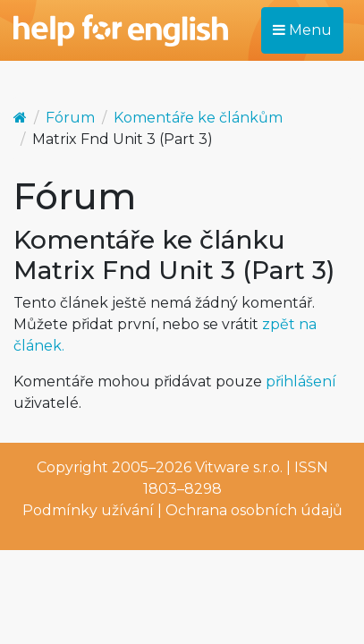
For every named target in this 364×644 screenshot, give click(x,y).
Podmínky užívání (88, 510)
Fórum (70, 118)
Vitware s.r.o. (239, 467)
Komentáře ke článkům (198, 118)
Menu (302, 30)
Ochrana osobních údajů (254, 510)
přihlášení (301, 381)
